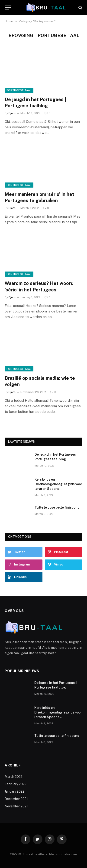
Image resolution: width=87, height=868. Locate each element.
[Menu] (8, 8)
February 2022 (16, 784)
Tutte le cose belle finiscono (57, 507)
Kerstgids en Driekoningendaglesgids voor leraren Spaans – (58, 484)
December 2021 (16, 799)
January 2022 (14, 791)
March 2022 (14, 777)
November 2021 (16, 806)
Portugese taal (19, 90)
